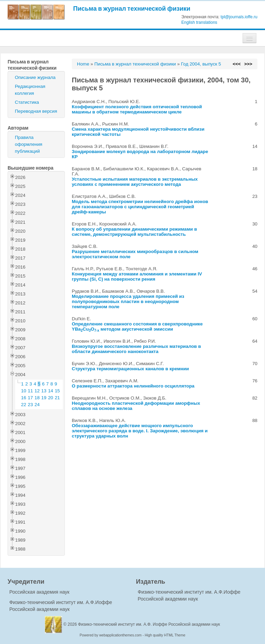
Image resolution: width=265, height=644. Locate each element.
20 (51, 398)
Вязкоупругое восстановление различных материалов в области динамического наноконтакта (136, 349)
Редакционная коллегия (30, 90)
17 (31, 398)
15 (57, 391)
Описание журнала (35, 77)
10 (24, 391)
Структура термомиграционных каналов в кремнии (130, 369)
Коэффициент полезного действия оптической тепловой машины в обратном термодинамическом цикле (137, 109)
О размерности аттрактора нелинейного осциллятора (133, 386)
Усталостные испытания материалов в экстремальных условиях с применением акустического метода (135, 182)
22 (24, 405)
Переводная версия (36, 111)
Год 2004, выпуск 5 (201, 64)
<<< (237, 64)
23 (31, 405)
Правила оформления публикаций (29, 144)
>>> (248, 64)
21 (57, 398)
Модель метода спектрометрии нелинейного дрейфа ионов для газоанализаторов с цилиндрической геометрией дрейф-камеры (140, 207)
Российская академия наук (39, 592)
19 (44, 398)
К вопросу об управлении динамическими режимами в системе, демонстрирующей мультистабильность (134, 232)
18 (37, 398)
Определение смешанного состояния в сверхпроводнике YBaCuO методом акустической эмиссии (137, 326)
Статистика (27, 102)
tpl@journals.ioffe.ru (239, 17)
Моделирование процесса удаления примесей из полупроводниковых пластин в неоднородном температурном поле (128, 301)
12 (37, 391)
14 (51, 391)
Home (83, 64)
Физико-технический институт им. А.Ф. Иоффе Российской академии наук (149, 624)
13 (44, 391)
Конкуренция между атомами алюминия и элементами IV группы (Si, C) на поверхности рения (137, 276)
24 (37, 405)
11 (31, 391)
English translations (199, 22)
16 (24, 398)
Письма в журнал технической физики (132, 8)
